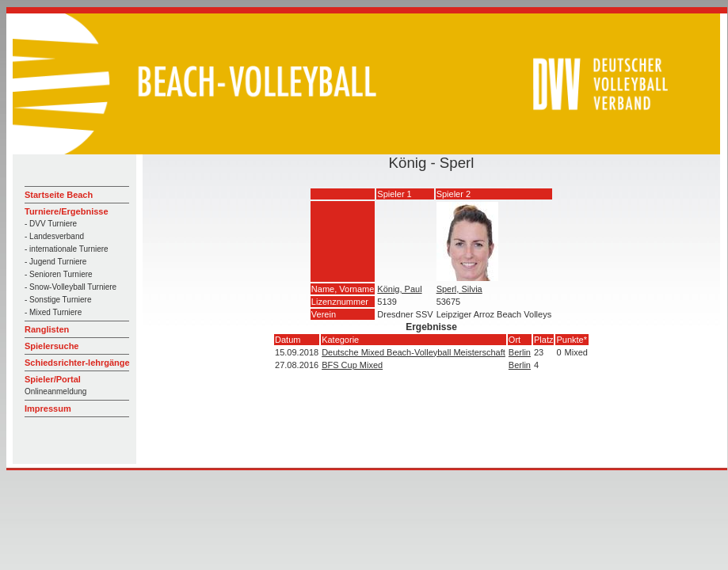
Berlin (520, 352)
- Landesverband (54, 236)
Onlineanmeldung (55, 391)
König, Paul (399, 289)
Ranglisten (47, 329)
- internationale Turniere (67, 249)
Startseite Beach (59, 195)
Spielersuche (51, 346)
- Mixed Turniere (53, 312)
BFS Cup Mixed (352, 365)
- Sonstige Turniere (58, 300)
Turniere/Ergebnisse (67, 211)
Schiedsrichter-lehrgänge (77, 363)
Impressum (48, 408)
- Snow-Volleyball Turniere (71, 287)
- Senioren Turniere (59, 274)
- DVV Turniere (51, 224)
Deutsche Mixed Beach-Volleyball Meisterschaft (414, 352)
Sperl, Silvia (459, 289)
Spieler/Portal (53, 379)
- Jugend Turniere (55, 262)
